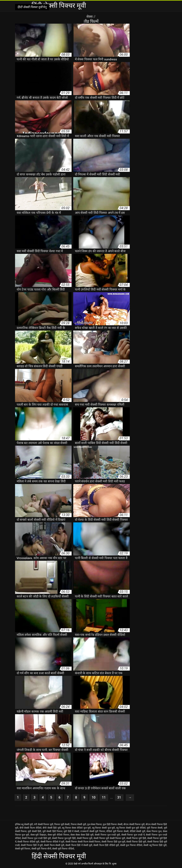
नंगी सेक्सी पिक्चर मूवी (44, 824)
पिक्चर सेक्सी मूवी (78, 824)
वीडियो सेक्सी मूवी (138, 831)
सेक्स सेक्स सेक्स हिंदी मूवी (82, 835)
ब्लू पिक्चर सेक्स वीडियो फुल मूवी (76, 828)
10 (94, 798)
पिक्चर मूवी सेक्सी (62, 824)
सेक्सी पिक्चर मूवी (85, 838)
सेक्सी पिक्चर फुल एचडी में (133, 835)
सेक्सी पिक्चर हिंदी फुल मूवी (113, 842)
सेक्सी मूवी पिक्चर (23, 849)
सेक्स (90, 17)
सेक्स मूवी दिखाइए (38, 835)
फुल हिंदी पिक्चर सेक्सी (113, 824)
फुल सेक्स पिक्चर (94, 824)
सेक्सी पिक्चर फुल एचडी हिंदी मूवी (36, 838)
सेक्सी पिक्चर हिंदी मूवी (136, 842)
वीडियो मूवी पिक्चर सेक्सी (117, 831)
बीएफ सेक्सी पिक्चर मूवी (134, 824)
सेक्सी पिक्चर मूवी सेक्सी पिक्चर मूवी (109, 838)
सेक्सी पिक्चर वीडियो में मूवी (52, 842)
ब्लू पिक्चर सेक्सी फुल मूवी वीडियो (131, 828)
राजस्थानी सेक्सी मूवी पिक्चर (93, 831)
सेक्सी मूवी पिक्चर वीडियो (63, 849)
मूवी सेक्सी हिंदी (34, 831)
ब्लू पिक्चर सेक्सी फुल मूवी (103, 828)
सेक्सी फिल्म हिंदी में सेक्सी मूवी (79, 845)
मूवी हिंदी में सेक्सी (71, 831)
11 (104, 798)
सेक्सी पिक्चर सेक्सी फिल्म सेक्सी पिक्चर (83, 842)
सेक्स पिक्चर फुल (154, 831)
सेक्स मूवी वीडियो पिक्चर (58, 835)
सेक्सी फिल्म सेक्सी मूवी (54, 845)
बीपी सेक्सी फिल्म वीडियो (30, 828)
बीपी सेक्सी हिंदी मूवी (52, 828)
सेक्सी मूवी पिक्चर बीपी (41, 849)
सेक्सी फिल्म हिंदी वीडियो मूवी (106, 845)
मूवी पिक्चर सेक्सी (155, 828)
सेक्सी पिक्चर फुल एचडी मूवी (107, 835)
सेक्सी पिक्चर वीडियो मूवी (28, 842)
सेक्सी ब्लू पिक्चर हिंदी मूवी (155, 845)
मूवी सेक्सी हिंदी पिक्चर (53, 831)
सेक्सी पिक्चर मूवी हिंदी (136, 838)
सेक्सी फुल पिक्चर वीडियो (131, 845)
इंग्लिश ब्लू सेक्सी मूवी (24, 824)
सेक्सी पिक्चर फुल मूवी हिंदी (64, 838)
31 (119, 798)
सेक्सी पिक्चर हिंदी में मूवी (32, 845)
